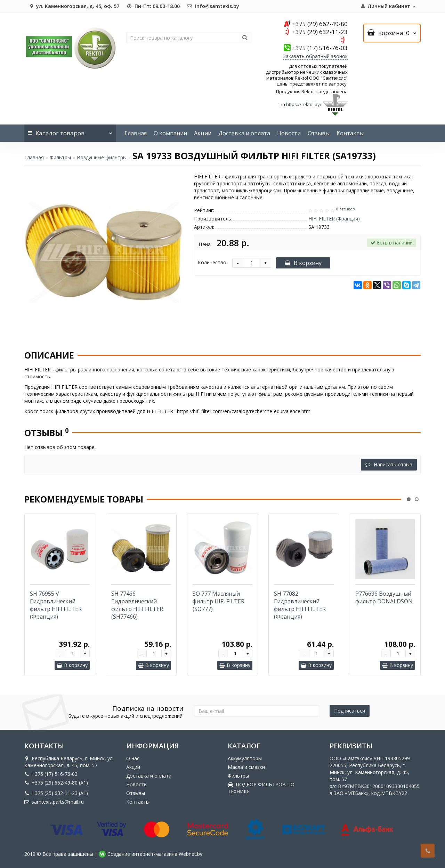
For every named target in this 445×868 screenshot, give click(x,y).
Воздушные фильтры (102, 157)
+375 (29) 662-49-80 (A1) (56, 783)
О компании (170, 133)
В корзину (303, 263)
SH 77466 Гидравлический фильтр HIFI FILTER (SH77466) (137, 605)
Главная (136, 133)
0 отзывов (345, 209)
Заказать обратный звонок (315, 56)
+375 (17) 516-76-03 (51, 774)
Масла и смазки (246, 767)
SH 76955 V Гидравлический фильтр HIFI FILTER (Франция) (56, 605)
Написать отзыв (389, 464)
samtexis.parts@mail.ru (54, 802)
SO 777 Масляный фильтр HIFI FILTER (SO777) (219, 601)
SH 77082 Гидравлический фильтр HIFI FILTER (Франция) (300, 605)
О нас (133, 758)
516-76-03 (320, 48)
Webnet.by (191, 854)
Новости (289, 133)
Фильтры (60, 157)
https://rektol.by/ (304, 105)
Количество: (213, 262)
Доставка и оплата (244, 133)
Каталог (70, 131)
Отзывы (319, 133)
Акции (203, 133)
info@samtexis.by (213, 6)
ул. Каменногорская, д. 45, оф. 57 (74, 6)
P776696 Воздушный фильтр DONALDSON (384, 597)
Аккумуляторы (245, 758)
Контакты (350, 133)
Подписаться (350, 711)
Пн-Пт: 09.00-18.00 (153, 6)
